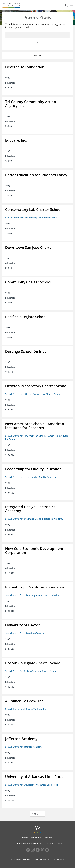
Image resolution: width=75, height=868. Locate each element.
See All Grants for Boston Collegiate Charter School (31, 671)
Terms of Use (59, 859)
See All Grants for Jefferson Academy (24, 747)
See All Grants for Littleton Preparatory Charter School (33, 394)
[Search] (67, 5)
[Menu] (71, 5)
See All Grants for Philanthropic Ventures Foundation (32, 595)
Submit (38, 43)
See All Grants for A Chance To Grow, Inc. (26, 709)
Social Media (57, 843)
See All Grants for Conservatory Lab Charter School (31, 218)
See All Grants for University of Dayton (25, 633)
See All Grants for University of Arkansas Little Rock (31, 785)
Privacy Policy (46, 859)
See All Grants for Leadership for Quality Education (31, 477)
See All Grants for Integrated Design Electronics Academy (34, 519)
